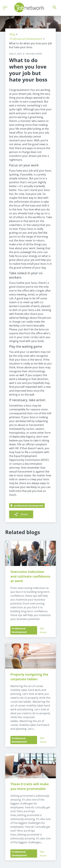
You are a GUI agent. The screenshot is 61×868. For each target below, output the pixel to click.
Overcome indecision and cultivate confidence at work (31, 576)
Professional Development (26, 39)
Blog (12, 34)
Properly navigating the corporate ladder (30, 677)
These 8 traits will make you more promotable (30, 786)
